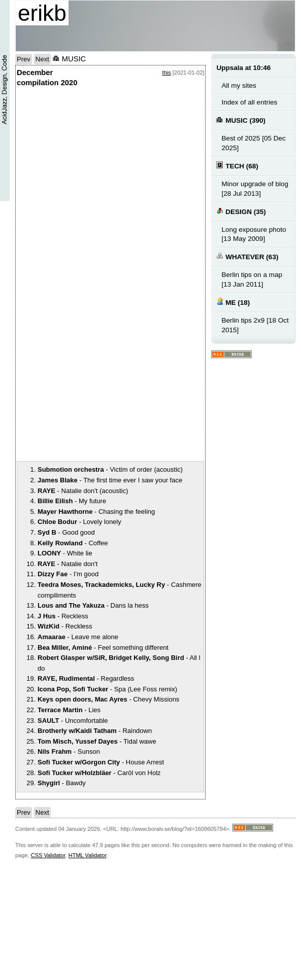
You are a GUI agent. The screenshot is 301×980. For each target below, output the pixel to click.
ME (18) (233, 302)
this (167, 73)
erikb (42, 13)
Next (42, 59)
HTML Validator (88, 855)
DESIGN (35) (241, 211)
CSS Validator (48, 855)
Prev (24, 59)
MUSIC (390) (241, 120)
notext (93, 192)
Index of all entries (249, 102)
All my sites (239, 85)
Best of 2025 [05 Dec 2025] (253, 143)
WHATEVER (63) (247, 256)
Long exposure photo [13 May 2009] (254, 234)
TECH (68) (237, 166)
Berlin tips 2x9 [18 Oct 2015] (255, 325)
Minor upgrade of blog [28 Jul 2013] (255, 189)
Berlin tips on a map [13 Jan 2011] (252, 279)
